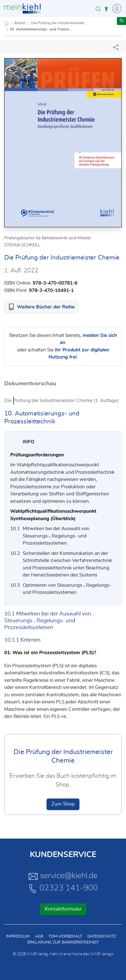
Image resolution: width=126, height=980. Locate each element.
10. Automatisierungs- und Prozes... (41, 29)
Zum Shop (63, 804)
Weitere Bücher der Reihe (46, 307)
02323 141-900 (63, 888)
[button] (98, 9)
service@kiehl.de (63, 876)
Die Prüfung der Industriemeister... (59, 23)
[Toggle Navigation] (116, 9)
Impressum (18, 936)
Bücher (20, 23)
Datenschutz (102, 936)
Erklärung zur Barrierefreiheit (63, 942)
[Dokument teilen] (116, 47)
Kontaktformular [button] (63, 909)
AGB (39, 936)
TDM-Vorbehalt (65, 936)
